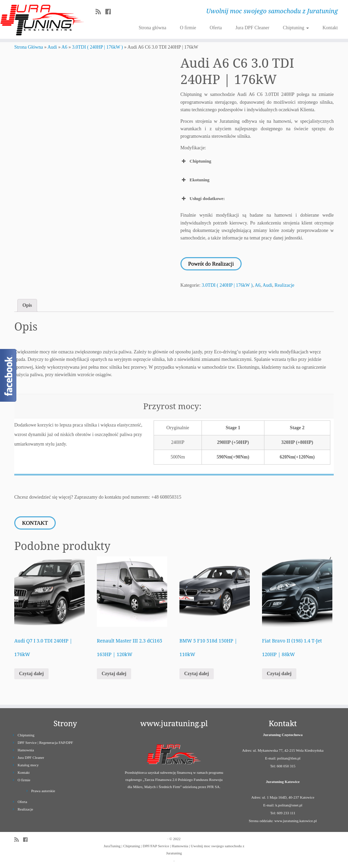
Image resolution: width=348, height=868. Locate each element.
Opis (27, 305)
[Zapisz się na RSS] (100, 12)
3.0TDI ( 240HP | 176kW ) (98, 47)
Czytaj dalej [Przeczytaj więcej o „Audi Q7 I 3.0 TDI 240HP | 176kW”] (31, 673)
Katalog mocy (28, 764)
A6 (64, 47)
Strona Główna (29, 47)
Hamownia (26, 749)
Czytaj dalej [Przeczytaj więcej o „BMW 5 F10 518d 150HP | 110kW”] (197, 673)
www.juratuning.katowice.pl (295, 820)
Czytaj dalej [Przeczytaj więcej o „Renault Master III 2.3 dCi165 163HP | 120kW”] (114, 673)
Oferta (216, 28)
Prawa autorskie (43, 790)
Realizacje (284, 285)
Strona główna (152, 28)
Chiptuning (296, 28)
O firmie (188, 28)
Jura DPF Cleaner (253, 28)
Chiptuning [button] (196, 161)
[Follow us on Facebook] (110, 12)
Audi (52, 47)
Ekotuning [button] (195, 180)
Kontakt (330, 28)
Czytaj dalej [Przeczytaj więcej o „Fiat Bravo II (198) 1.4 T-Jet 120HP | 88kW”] (279, 673)
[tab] (27, 305)
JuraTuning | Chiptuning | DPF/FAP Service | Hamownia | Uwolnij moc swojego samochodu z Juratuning (174, 849)
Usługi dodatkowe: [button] (203, 199)
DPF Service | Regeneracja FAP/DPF (45, 742)
